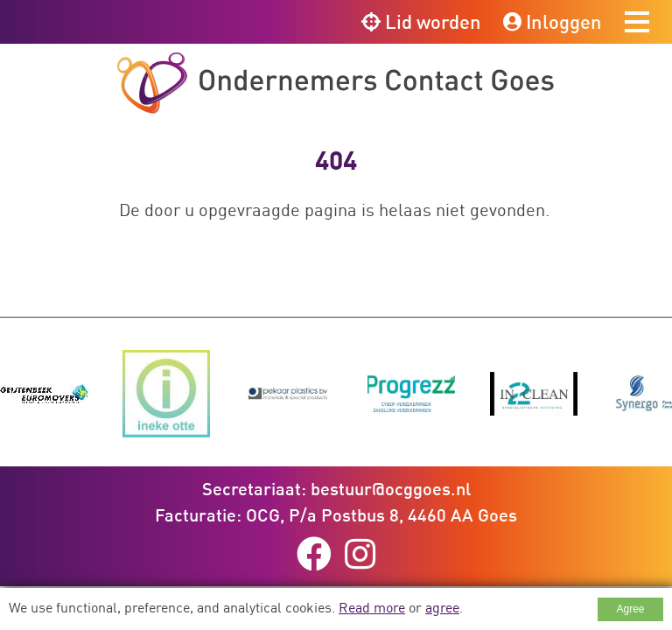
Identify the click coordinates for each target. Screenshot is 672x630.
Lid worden (421, 21)
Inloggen (553, 21)
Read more (372, 607)
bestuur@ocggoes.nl (391, 488)
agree (442, 607)
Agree (630, 609)
